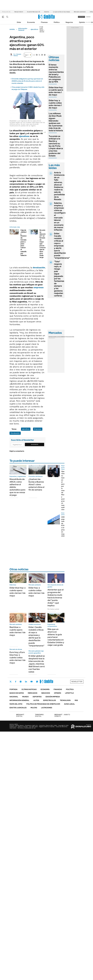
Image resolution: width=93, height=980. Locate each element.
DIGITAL (21, 715)
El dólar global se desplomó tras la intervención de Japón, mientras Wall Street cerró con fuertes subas (37, 664)
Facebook (16, 682)
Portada (14, 689)
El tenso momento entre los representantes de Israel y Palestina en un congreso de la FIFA (56, 73)
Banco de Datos (17, 693)
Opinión (82, 22)
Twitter (11, 682)
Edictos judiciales (18, 708)
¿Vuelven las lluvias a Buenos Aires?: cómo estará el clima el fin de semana (36, 484)
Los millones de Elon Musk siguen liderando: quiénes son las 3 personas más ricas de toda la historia (56, 122)
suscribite (82, 17)
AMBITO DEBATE (62, 715)
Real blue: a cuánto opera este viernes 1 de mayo (18, 631)
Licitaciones (47, 708)
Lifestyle (69, 693)
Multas (34, 708)
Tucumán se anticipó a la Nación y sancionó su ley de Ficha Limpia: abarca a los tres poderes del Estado (56, 146)
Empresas (38, 429)
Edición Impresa (53, 697)
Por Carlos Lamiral (53, 609)
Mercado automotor (80, 12)
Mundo (25, 697)
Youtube (31, 682)
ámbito (12, 29)
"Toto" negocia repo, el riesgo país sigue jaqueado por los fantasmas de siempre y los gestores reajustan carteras (59, 279)
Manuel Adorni (19, 12)
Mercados (33, 693)
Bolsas (57, 337)
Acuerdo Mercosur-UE (34, 12)
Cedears (71, 337)
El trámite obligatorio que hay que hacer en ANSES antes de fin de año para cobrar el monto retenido (27, 81)
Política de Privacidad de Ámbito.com (43, 704)
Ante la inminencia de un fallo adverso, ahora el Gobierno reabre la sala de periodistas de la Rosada (59, 186)
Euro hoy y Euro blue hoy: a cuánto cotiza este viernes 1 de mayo (18, 658)
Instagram (21, 682)
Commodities (64, 337)
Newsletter (88, 22)
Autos (36, 700)
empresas (39, 287)
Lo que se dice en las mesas (61, 12)
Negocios (69, 22)
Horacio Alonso (17, 55)
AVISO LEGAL (69, 704)
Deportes (37, 697)
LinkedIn (26, 682)
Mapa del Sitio (16, 704)
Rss (76, 700)
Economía (31, 22)
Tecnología (65, 700)
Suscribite (35, 444)
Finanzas (44, 22)
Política (57, 22)
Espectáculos (49, 700)
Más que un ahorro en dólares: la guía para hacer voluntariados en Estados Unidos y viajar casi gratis (56, 637)
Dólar (19, 22)
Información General (23, 29)
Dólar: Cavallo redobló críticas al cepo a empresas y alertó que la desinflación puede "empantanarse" (62, 246)
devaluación (39, 268)
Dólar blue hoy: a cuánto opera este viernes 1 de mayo (56, 91)
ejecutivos (34, 29)
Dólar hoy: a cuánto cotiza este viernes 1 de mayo (55, 104)
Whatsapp (37, 682)
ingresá (88, 17)
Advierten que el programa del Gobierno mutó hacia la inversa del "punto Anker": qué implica (56, 598)
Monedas (52, 337)
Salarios (47, 12)
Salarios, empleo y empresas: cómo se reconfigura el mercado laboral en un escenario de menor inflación (60, 216)
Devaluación (15, 433)
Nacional (14, 697)
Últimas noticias (29, 689)
